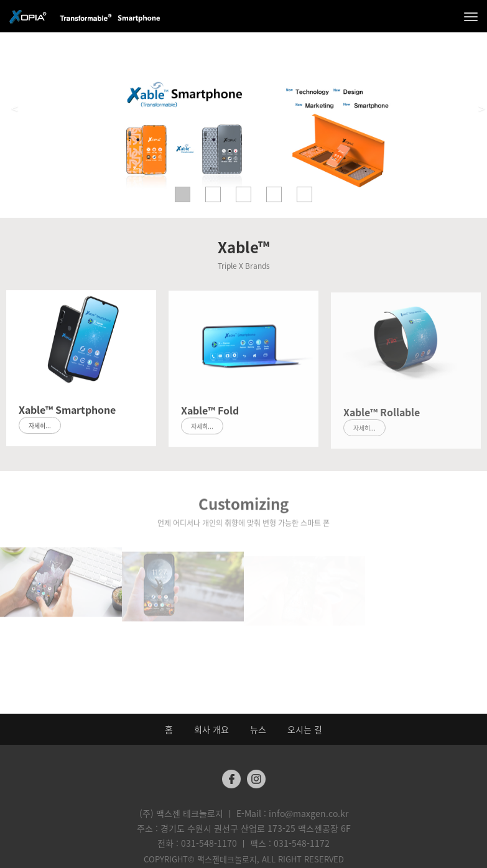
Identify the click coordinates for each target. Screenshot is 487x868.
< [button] (15, 108)
